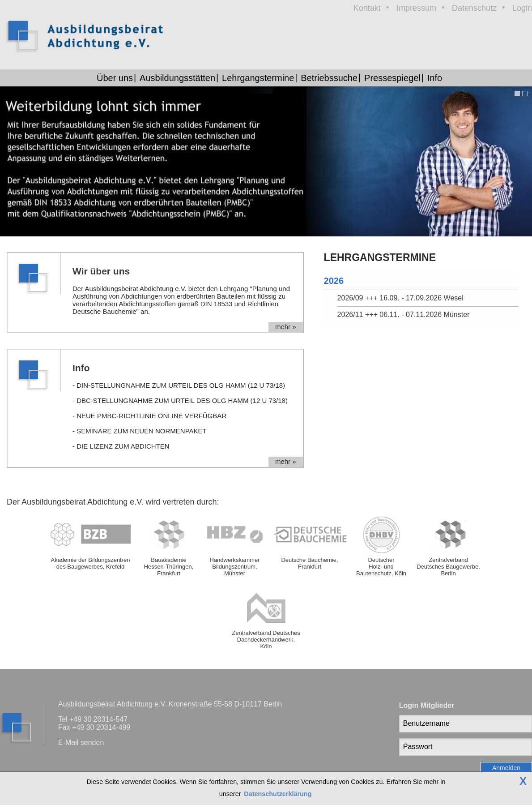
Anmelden (506, 768)
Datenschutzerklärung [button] (278, 794)
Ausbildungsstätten (177, 78)
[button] (516, 94)
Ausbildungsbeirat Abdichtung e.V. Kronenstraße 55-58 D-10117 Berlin (170, 704)
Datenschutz (474, 8)
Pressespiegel (392, 78)
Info (435, 78)
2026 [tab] (334, 281)
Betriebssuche (329, 78)
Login (522, 8)
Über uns (115, 78)
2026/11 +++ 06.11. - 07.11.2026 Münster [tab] (404, 315)
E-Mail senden (81, 743)
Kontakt (367, 8)
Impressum (416, 8)
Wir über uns (101, 271)
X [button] (523, 781)
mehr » (286, 327)
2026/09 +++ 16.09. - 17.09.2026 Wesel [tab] (400, 298)
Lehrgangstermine (258, 78)
